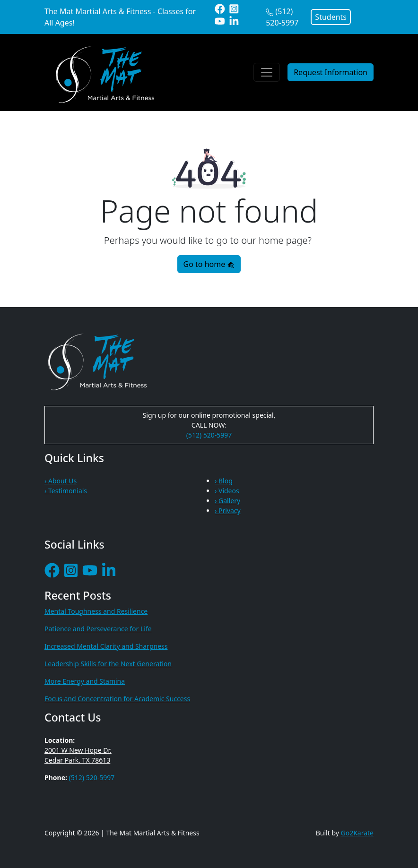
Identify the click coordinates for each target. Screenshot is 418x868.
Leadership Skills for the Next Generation (108, 664)
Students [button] (331, 17)
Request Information (331, 72)
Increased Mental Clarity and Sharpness (106, 646)
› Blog (224, 481)
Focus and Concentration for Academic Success (117, 699)
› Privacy (228, 511)
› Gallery (227, 501)
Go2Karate (357, 833)
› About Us (61, 481)
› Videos (227, 491)
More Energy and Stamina (85, 681)
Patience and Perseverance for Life (98, 629)
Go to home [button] (209, 264)
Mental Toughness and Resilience (96, 611)
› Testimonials (66, 491)
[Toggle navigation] (267, 72)
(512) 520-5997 (209, 435)
